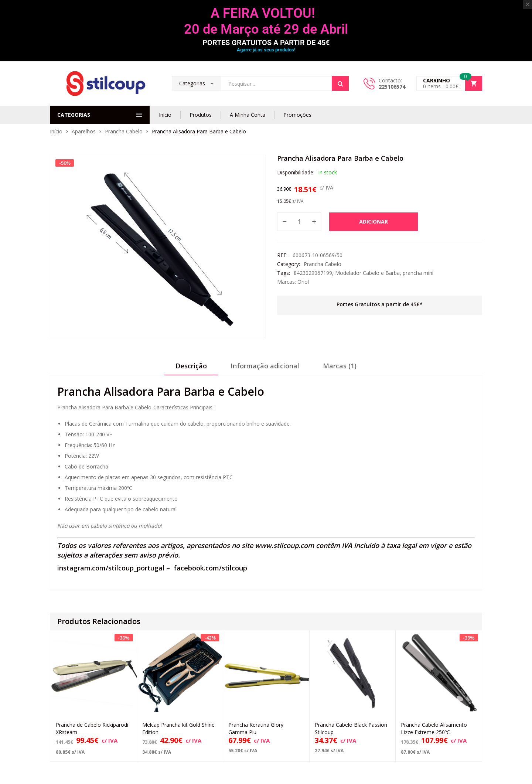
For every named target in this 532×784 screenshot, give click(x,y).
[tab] (191, 368)
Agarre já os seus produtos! (266, 50)
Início (165, 115)
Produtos (201, 115)
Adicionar (374, 221)
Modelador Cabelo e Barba (367, 273)
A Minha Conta (248, 115)
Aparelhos (84, 131)
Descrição (191, 366)
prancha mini (418, 273)
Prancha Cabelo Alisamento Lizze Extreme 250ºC (434, 728)
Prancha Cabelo (124, 131)
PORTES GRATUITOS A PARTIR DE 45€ (266, 42)
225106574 (392, 87)
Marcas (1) (340, 366)
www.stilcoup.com (284, 545)
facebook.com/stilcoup (210, 568)
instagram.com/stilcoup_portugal (111, 568)
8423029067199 (313, 273)
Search (340, 83)
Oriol (303, 282)
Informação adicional (265, 366)
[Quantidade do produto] (299, 222)
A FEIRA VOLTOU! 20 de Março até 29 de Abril (266, 21)
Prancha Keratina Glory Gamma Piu (256, 728)
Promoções (297, 115)
